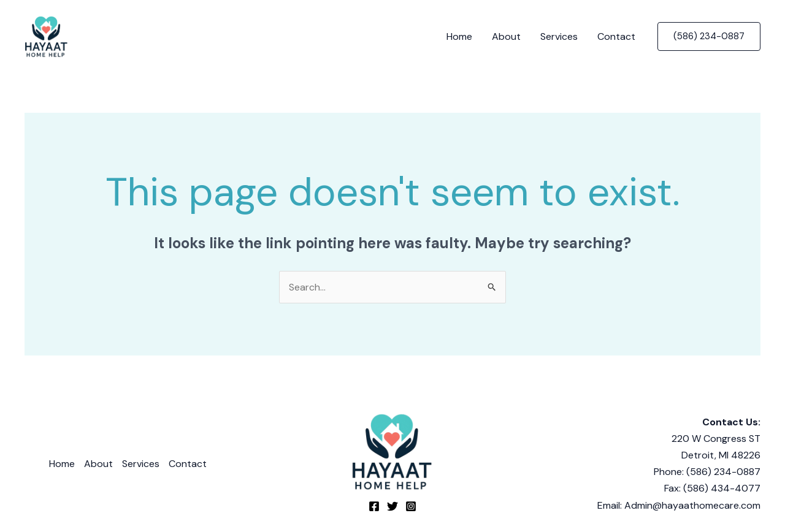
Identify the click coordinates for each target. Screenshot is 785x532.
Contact (616, 36)
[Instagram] (411, 506)
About (506, 36)
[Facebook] (374, 506)
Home (459, 36)
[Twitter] (392, 506)
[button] (709, 36)
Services (559, 36)
